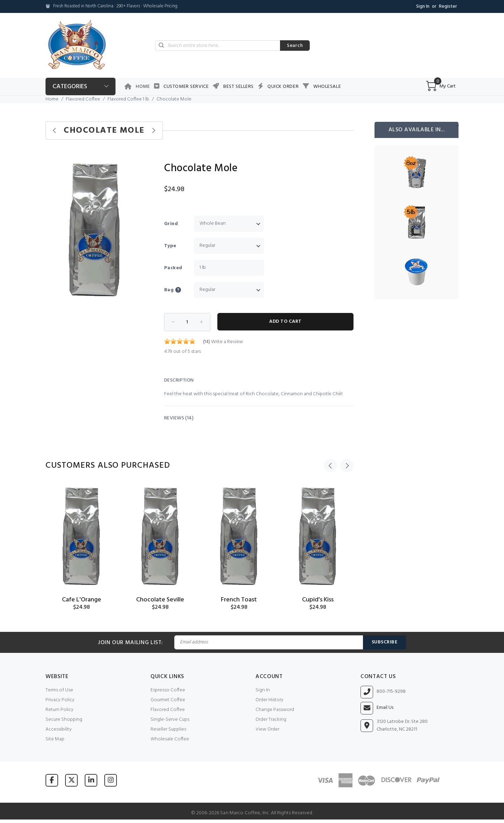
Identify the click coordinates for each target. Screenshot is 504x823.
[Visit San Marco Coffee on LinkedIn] (91, 780)
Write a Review (227, 342)
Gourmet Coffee (168, 700)
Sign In (423, 6)
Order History (269, 700)
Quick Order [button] (283, 87)
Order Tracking (271, 720)
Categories (70, 87)
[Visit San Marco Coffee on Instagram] (111, 780)
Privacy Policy (60, 700)
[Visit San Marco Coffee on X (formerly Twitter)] (71, 780)
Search (295, 46)
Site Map (55, 739)
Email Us (385, 708)
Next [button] (347, 466)
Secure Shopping (64, 720)
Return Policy (59, 710)
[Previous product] (55, 131)
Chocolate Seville (160, 600)
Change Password (275, 710)
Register (448, 6)
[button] (137, 163)
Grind (171, 224)
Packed (173, 268)
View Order (267, 729)
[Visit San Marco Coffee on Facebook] (52, 780)
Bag (178, 290)
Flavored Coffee (83, 99)
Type (170, 246)
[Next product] (153, 131)
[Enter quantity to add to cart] (187, 322)
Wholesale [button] (327, 87)
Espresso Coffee (168, 690)
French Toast (239, 600)
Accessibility (59, 729)
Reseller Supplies (168, 729)
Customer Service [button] (186, 87)
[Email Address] (268, 642)
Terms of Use (59, 690)
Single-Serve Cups (170, 720)
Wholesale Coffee (170, 739)
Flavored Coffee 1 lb (128, 99)
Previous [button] (330, 466)
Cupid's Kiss (318, 600)
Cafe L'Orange (82, 600)
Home (143, 87)
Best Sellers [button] (239, 87)
